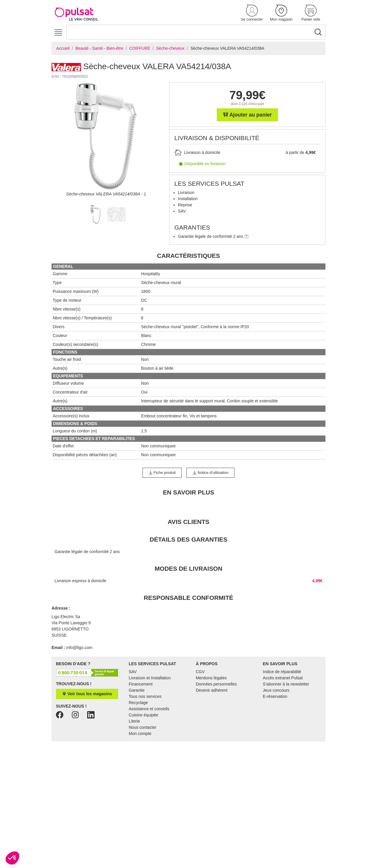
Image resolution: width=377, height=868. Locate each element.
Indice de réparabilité (282, 672)
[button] (252, 13)
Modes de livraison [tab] (188, 569)
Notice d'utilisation (210, 473)
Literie (134, 721)
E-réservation (275, 696)
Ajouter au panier (247, 115)
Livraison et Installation (150, 678)
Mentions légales (211, 678)
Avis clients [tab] (188, 522)
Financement (141, 684)
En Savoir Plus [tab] (188, 492)
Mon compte (140, 733)
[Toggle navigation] (58, 33)
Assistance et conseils (149, 709)
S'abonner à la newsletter (286, 684)
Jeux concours (276, 690)
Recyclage (138, 703)
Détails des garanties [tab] (188, 539)
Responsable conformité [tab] (188, 598)
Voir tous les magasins (87, 694)
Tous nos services (145, 696)
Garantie (137, 690)
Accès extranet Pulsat (283, 678)
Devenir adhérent (212, 690)
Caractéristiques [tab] (188, 256)
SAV (133, 672)
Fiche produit (162, 473)
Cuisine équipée (143, 715)
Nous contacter (143, 727)
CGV (200, 672)
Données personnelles (216, 684)
